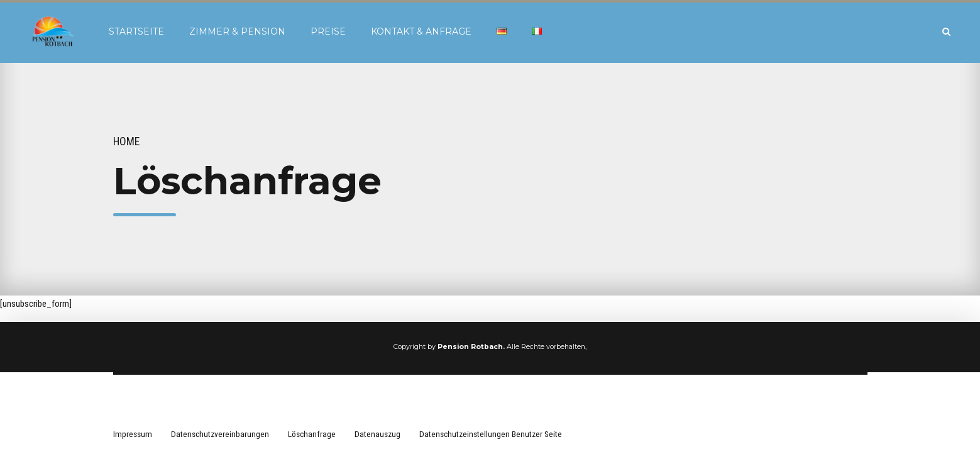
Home (126, 141)
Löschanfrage (312, 434)
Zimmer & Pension (237, 31)
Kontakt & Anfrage (421, 31)
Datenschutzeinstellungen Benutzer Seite (491, 434)
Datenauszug (377, 434)
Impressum (133, 434)
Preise (328, 31)
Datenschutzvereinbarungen (220, 434)
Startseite (136, 31)
